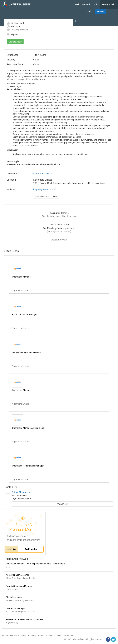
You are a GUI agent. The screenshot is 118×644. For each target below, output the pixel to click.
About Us (25, 636)
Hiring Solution (109, 4)
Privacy (49, 636)
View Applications (18, 30)
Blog (34, 636)
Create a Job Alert (59, 240)
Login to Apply (15, 42)
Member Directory (10, 636)
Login (90, 11)
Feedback (69, 636)
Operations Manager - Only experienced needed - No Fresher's (36, 564)
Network (86, 4)
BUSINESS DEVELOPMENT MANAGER (24, 620)
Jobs (96, 4)
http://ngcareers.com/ (44, 189)
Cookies (58, 636)
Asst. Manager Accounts (17, 575)
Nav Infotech (12, 623)
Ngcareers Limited (43, 174)
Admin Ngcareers (21, 492)
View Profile (63, 504)
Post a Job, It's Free (59, 225)
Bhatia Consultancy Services (19, 600)
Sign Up (100, 11)
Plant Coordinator (14, 597)
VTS (8, 567)
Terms (41, 636)
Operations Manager (16, 608)
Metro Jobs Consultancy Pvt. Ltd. (21, 578)
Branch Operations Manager (19, 586)
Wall (77, 4)
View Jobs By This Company (46, 196)
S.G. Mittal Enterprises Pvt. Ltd (20, 612)
